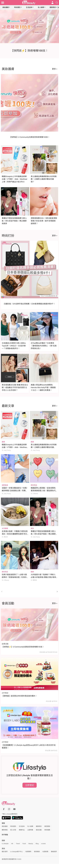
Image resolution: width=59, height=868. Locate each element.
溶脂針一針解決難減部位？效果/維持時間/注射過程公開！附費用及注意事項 (15, 491)
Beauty (31, 844)
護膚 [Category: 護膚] (3, 442)
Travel (18, 844)
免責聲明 (28, 852)
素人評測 (13, 830)
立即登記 (30, 785)
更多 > (55, 69)
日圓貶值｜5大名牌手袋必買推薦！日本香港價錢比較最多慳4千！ (30, 304)
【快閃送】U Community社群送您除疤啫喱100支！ (29, 137)
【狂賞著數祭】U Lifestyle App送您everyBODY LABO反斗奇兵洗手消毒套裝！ (29, 746)
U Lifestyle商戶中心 (16, 852)
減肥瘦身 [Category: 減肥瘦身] (5, 485)
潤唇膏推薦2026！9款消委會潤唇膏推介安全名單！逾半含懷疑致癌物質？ (44, 221)
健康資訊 (53, 7)
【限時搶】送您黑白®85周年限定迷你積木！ (19, 696)
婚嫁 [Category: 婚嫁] (32, 572)
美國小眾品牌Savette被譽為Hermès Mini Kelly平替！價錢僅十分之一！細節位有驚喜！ (43, 388)
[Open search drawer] (57, 3)
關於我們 (5, 852)
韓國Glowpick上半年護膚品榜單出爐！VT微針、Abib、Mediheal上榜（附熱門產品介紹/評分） (14, 179)
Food (24, 844)
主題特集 (30, 830)
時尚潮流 (17, 7)
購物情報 (5, 830)
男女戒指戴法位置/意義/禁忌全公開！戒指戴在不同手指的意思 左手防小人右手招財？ (15, 388)
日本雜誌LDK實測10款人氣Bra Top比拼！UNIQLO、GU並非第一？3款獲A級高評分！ (14, 346)
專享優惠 (47, 830)
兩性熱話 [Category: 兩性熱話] (34, 485)
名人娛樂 (41, 7)
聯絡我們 (54, 852)
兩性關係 (47, 826)
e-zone (43, 844)
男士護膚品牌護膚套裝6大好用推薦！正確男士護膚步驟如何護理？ (44, 179)
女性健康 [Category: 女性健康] (5, 528)
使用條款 (37, 852)
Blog (37, 844)
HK (12, 844)
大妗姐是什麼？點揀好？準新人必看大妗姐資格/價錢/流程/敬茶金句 (43, 577)
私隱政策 (45, 852)
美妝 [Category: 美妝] (32, 528)
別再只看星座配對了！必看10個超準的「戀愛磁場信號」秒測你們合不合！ (14, 577)
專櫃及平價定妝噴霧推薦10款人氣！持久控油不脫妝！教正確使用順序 (14, 221)
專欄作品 (22, 830)
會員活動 (39, 830)
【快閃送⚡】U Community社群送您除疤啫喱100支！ (23, 647)
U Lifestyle (5, 844)
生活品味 (29, 7)
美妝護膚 (6, 7)
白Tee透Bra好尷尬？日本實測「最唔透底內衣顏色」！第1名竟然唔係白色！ (44, 346)
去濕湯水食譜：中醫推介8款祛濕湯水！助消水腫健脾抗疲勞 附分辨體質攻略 (15, 534)
